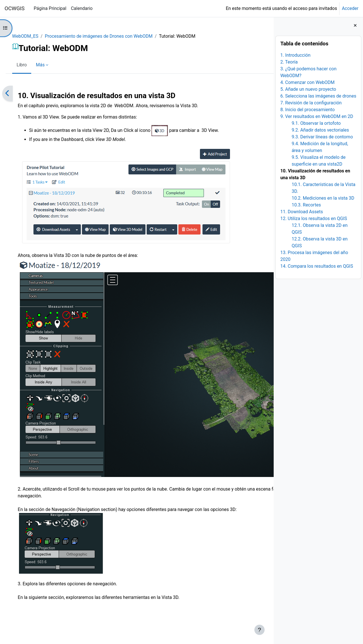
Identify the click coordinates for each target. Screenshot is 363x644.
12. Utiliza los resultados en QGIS (314, 218)
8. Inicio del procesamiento (307, 110)
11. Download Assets (301, 212)
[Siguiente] (267, 94)
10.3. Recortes (306, 205)
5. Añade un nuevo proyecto (308, 89)
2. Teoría (289, 62)
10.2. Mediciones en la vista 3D (323, 198)
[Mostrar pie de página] (259, 630)
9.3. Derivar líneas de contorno (322, 137)
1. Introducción (295, 55)
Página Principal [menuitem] (50, 8)
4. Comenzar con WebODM (307, 82)
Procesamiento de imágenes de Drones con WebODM (107, 36)
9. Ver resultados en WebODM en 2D (317, 116)
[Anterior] (15, 94)
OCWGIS (15, 9)
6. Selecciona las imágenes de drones (318, 96)
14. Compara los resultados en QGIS (317, 266)
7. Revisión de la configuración (311, 103)
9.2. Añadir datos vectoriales (320, 130)
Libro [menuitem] (30, 65)
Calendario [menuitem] (82, 8)
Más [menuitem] (48, 65)
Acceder (350, 8)
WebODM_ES (33, 36)
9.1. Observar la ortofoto (316, 123)
